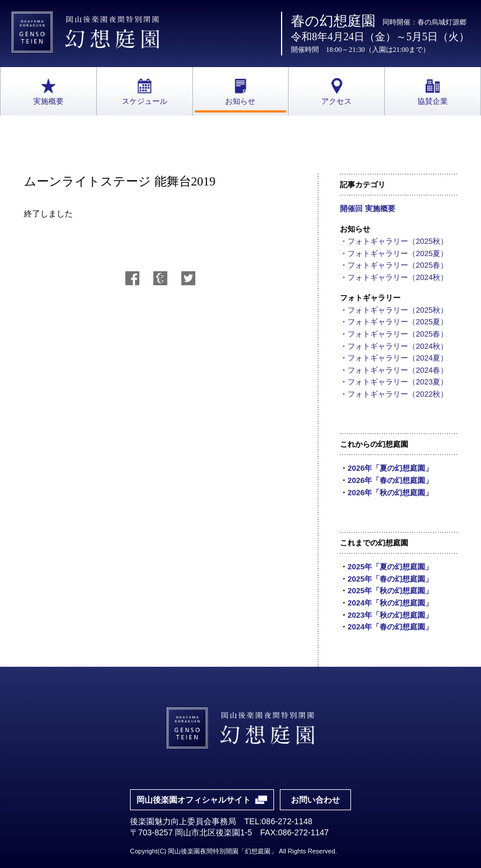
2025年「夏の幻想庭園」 (390, 567)
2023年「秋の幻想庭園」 (390, 615)
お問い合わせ (315, 800)
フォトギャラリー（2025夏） (398, 253)
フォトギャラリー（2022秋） (398, 394)
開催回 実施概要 (368, 209)
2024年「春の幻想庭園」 (390, 627)
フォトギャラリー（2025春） (398, 265)
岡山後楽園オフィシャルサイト (194, 800)
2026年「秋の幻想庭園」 (390, 493)
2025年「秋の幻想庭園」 (390, 591)
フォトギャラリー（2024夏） (398, 358)
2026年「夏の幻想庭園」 (390, 468)
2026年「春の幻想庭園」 (390, 480)
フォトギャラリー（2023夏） (398, 382)
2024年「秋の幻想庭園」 (390, 603)
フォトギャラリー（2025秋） (398, 241)
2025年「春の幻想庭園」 (390, 579)
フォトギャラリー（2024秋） (398, 277)
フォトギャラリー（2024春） (398, 370)
